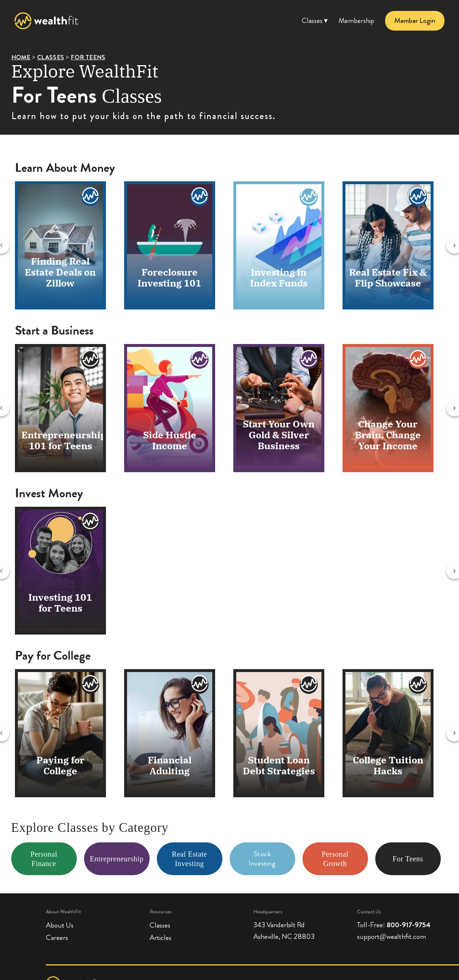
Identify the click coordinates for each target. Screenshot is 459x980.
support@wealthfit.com (391, 936)
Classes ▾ (315, 21)
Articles (161, 938)
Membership (356, 21)
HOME (21, 57)
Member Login (415, 21)
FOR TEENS (88, 57)
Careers (57, 938)
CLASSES (51, 57)
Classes (160, 925)
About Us (60, 925)
